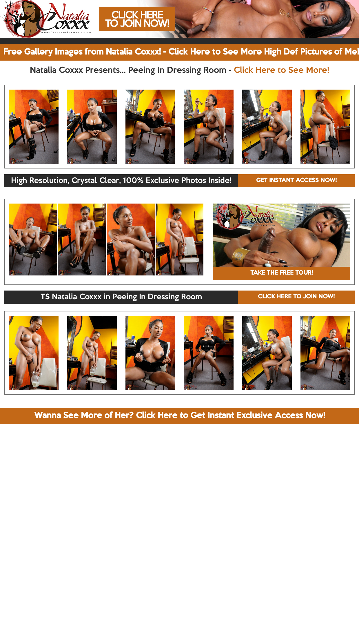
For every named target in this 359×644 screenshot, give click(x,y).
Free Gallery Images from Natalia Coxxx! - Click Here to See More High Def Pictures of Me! (181, 52)
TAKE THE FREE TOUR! (282, 273)
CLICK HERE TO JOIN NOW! (296, 297)
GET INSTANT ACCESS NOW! (296, 181)
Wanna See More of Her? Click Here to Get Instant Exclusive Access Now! (180, 416)
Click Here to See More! (281, 70)
